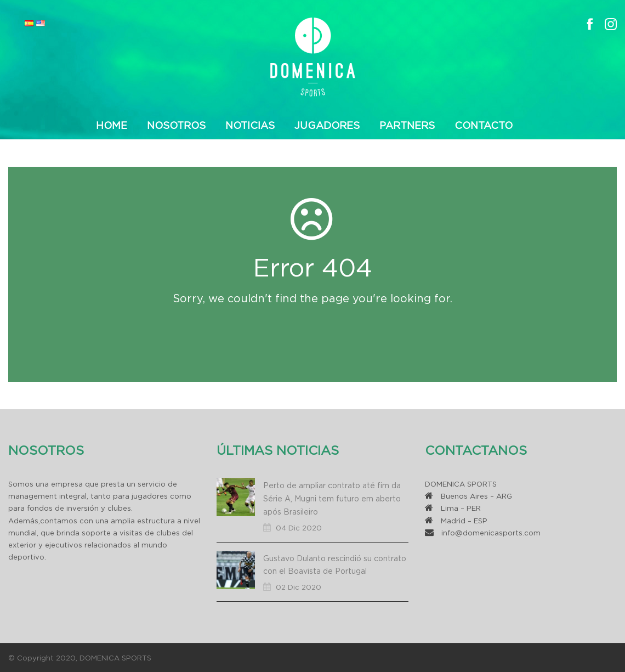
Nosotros (176, 125)
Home (112, 125)
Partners (407, 125)
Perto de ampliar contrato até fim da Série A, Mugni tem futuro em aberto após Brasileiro (332, 498)
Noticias (250, 125)
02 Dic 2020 (299, 587)
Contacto (484, 125)
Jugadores (327, 125)
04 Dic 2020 (299, 528)
